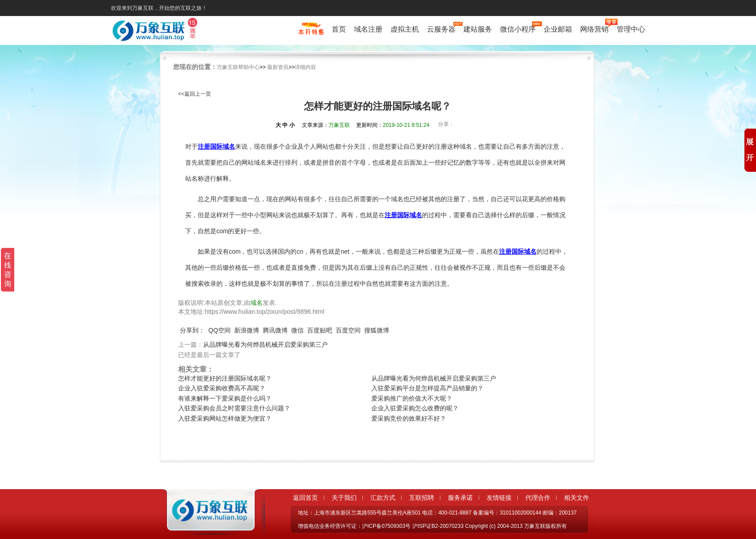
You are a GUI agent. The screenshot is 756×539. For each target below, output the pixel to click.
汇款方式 (383, 498)
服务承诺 (460, 498)
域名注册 (368, 29)
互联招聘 (422, 498)
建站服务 (478, 29)
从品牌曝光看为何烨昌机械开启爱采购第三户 (265, 344)
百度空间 (348, 330)
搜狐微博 (377, 330)
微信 (297, 330)
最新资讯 (278, 67)
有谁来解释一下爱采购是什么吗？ (225, 398)
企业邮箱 (558, 29)
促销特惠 (311, 32)
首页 (339, 29)
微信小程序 (518, 29)
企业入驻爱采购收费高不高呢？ (222, 388)
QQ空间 (219, 330)
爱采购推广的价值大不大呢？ (412, 398)
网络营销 (594, 29)
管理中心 (631, 29)
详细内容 (305, 67)
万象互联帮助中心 (238, 67)
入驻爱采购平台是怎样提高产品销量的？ (427, 388)
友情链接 (499, 498)
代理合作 (538, 498)
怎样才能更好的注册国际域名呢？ (225, 378)
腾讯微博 (275, 330)
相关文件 (577, 498)
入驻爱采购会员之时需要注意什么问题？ (234, 408)
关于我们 (344, 498)
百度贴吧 (320, 330)
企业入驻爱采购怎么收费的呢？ (415, 408)
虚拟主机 (405, 29)
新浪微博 (247, 330)
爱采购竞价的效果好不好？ (409, 418)
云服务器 (441, 29)
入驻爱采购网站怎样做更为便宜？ (225, 418)
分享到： (192, 330)
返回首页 (305, 498)
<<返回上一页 (195, 94)
